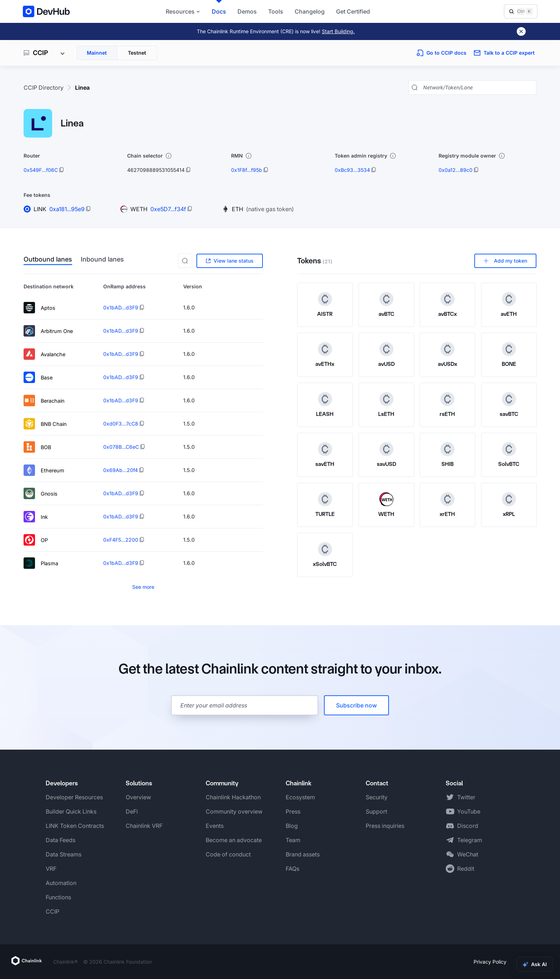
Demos (247, 11)
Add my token (505, 261)
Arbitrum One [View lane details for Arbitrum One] (48, 331)
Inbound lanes (102, 260)
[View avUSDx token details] (447, 355)
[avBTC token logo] (386, 299)
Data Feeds (61, 840)
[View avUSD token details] (386, 355)
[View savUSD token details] (386, 455)
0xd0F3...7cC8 (121, 424)
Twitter (466, 797)
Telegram (470, 840)
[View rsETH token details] (447, 405)
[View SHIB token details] (447, 455)
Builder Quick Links (71, 811)
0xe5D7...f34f (168, 209)
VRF (51, 869)
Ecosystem (300, 797)
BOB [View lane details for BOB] (37, 447)
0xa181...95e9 (67, 209)
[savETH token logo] (325, 449)
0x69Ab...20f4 (121, 470)
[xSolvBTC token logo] (325, 549)
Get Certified (353, 11)
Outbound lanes (48, 260)
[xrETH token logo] (447, 499)
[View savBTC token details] (509, 405)
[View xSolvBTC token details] (325, 555)
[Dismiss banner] (521, 31)
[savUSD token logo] (386, 449)
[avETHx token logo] (325, 349)
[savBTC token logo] (509, 399)
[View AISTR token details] (325, 305)
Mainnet (97, 53)
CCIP (52, 911)
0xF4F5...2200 (121, 540)
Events (215, 826)
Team (293, 840)
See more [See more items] (143, 587)
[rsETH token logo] (447, 399)
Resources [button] (183, 11)
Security (377, 797)
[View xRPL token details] (509, 505)
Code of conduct (228, 854)
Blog (292, 826)
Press (293, 811)
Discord (468, 826)
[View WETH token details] (386, 505)
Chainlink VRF (144, 826)
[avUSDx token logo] (447, 349)
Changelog (310, 11)
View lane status (230, 261)
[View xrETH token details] (447, 505)
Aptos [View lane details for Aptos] (39, 308)
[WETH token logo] (386, 499)
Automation (61, 883)
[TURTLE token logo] (325, 499)
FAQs (292, 869)
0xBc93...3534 (352, 170)
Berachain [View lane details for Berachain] (44, 401)
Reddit (466, 869)
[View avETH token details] (509, 305)
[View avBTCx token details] (447, 305)
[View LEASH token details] (325, 405)
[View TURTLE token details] (325, 505)
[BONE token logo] (509, 349)
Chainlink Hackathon (233, 797)
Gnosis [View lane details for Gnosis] (41, 493)
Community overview (234, 811)
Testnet (137, 53)
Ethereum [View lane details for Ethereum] (44, 470)
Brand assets (303, 854)
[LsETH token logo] (386, 399)
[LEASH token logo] (325, 399)
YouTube (469, 811)
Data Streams (64, 854)
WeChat (468, 854)
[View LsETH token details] (386, 405)
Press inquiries (385, 826)
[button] (185, 261)
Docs (219, 11)
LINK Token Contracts (75, 826)
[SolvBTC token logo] (509, 449)
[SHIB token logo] (447, 449)
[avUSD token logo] (386, 349)
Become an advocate (234, 840)
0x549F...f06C (41, 170)
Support (376, 811)
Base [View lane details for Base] (38, 377)
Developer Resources (74, 797)
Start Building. (338, 31)
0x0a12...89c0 (456, 170)
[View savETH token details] (325, 455)
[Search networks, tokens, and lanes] (478, 88)
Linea (82, 88)
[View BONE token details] (509, 355)
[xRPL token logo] (509, 499)
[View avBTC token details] (386, 305)
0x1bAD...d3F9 (121, 307)
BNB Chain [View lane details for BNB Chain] (45, 424)
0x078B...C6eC (121, 447)
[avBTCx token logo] (447, 299)
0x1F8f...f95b (247, 170)
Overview (138, 797)
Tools (276, 11)
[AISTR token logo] (325, 299)
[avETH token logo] (509, 299)
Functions (58, 897)
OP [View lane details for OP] (36, 540)
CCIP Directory (44, 88)
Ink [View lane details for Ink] (36, 517)
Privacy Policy (490, 962)
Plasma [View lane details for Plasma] (41, 563)
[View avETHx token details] (325, 355)
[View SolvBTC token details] (509, 455)
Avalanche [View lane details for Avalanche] (44, 354)
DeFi (132, 811)
